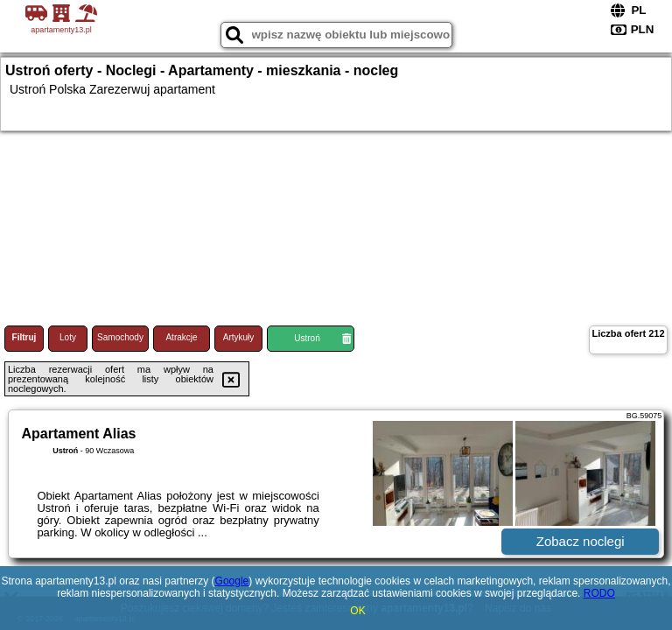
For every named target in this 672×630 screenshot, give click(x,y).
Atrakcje (181, 337)
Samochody (120, 337)
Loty (68, 337)
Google (232, 581)
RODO (599, 593)
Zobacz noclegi (581, 541)
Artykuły (239, 337)
